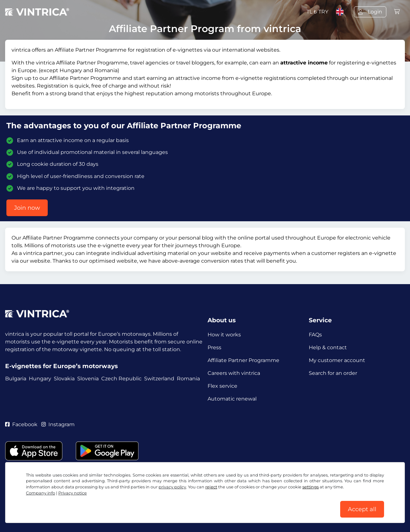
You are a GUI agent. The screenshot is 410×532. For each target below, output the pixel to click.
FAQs (315, 335)
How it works (224, 335)
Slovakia (64, 379)
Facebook (21, 424)
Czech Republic (121, 379)
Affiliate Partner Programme (243, 360)
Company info (41, 493)
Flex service (222, 386)
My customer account (337, 360)
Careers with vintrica (234, 373)
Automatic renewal (232, 399)
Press (214, 347)
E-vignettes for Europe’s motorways (61, 366)
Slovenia (88, 379)
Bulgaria (16, 379)
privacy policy (172, 487)
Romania (188, 379)
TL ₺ (317, 12)
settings (311, 487)
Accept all (362, 509)
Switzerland (159, 379)
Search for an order (333, 373)
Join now (27, 208)
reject (211, 487)
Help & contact (328, 347)
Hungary (40, 379)
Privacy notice (73, 493)
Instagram (58, 424)
